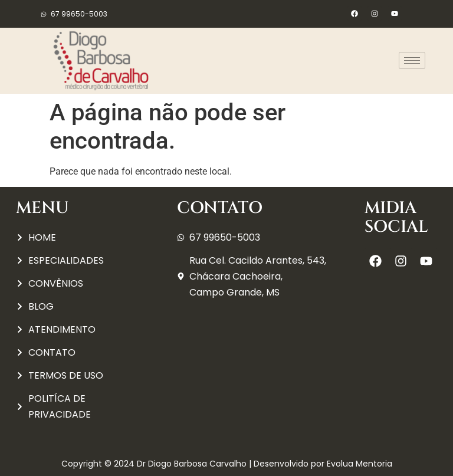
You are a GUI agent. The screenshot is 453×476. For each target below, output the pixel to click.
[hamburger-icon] (412, 60)
